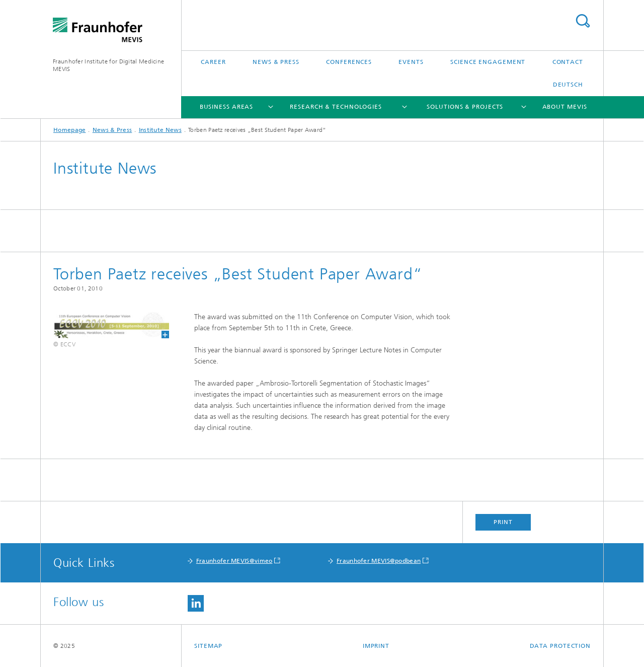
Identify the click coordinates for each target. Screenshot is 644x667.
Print (503, 522)
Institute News (160, 130)
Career (213, 62)
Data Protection (560, 646)
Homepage (69, 130)
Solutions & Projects (465, 107)
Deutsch (568, 85)
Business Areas (227, 107)
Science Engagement (488, 62)
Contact (568, 62)
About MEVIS (565, 107)
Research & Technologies (336, 107)
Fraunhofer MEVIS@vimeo (234, 561)
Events (411, 62)
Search (583, 21)
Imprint (376, 646)
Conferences (349, 62)
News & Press (276, 62)
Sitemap (208, 646)
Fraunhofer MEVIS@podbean (379, 561)
